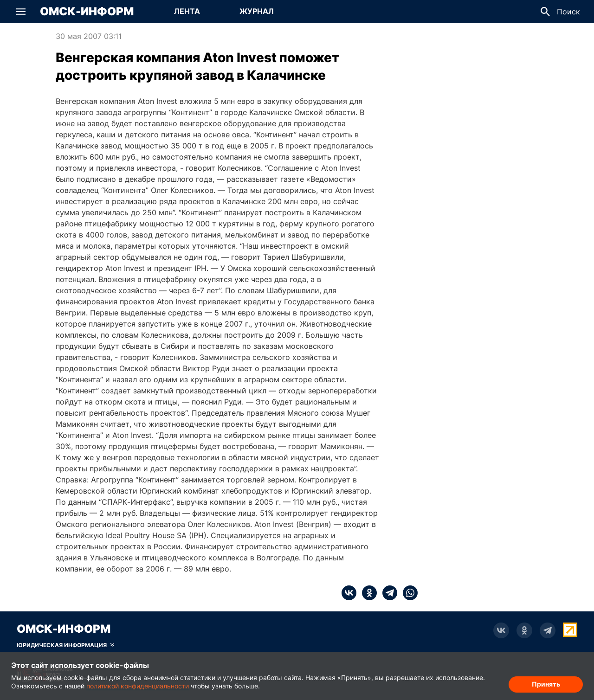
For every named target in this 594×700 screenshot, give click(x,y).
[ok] (367, 593)
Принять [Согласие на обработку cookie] (546, 684)
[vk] (349, 593)
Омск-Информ (87, 12)
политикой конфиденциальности (138, 686)
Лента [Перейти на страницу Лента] (187, 11)
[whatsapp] (407, 593)
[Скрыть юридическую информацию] (65, 645)
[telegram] (387, 593)
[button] (21, 12)
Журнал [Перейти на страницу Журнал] (257, 11)
